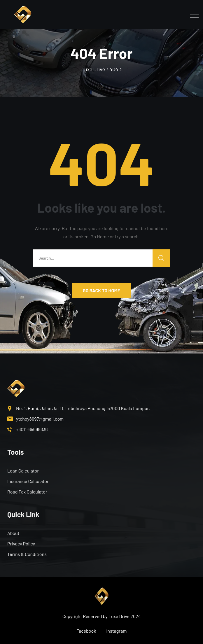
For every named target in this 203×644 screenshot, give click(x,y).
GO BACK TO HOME (101, 290)
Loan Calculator (23, 471)
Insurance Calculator (28, 481)
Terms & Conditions (27, 554)
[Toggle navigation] (194, 15)
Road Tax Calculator (27, 492)
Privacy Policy (21, 544)
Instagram (116, 631)
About (13, 533)
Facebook (86, 631)
